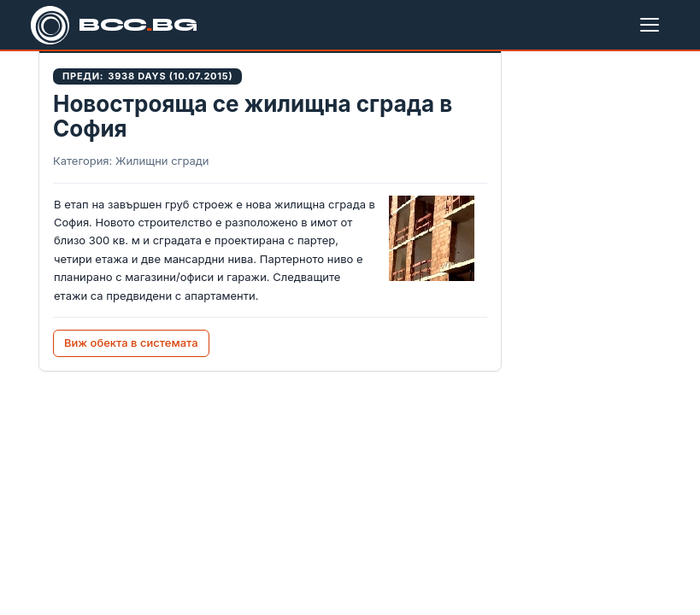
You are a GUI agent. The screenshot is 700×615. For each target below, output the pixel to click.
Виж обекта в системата (131, 343)
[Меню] (653, 25)
